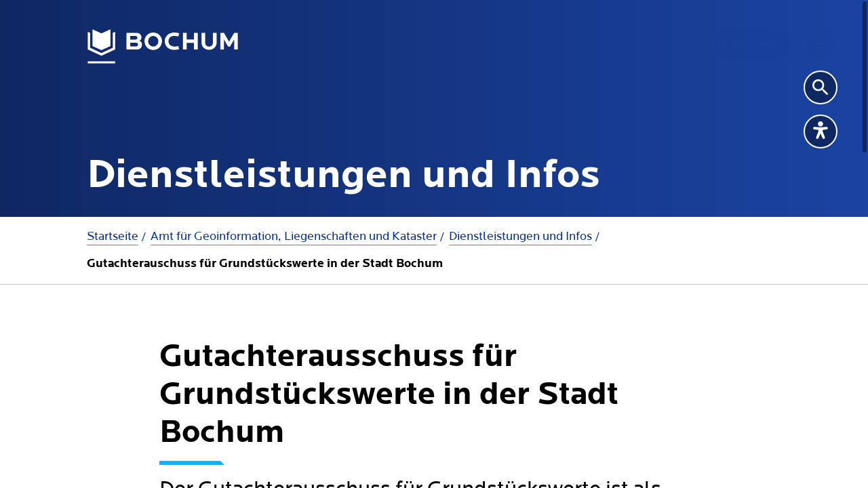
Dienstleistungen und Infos (520, 236)
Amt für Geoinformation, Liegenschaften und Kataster (294, 236)
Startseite (113, 236)
